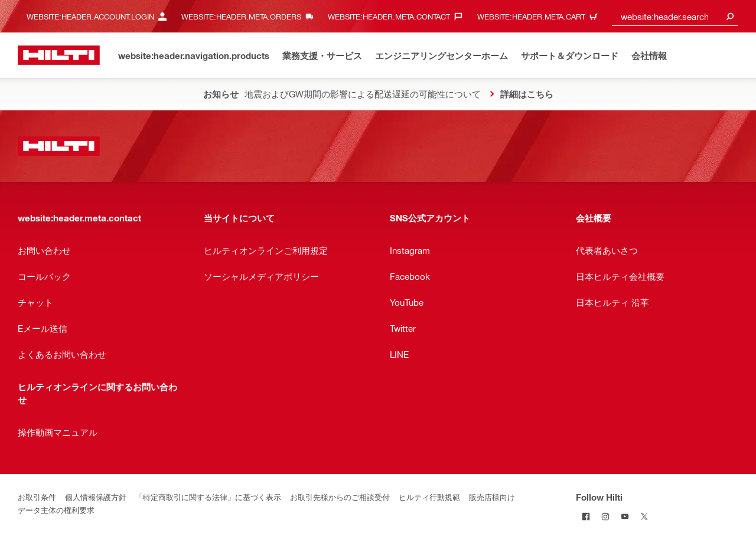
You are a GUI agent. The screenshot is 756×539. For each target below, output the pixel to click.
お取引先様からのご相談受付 (340, 497)
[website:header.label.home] (59, 55)
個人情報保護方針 (96, 497)
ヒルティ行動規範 (429, 497)
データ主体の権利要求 (56, 510)
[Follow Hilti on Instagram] (605, 516)
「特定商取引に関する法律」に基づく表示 (208, 497)
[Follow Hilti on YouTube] (625, 516)
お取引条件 (37, 497)
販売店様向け (492, 497)
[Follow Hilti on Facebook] (586, 516)
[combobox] (675, 16)
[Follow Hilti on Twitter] (644, 516)
